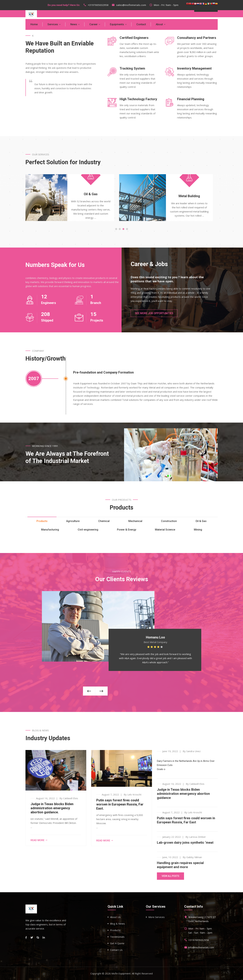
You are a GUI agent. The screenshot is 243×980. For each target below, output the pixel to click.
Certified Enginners (134, 38)
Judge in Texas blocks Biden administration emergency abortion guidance (183, 794)
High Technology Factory (138, 99)
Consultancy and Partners (197, 38)
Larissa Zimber (197, 837)
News (74, 24)
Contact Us (116, 950)
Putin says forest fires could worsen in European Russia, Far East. (120, 804)
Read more (39, 840)
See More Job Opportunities (154, 313)
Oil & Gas (96, 194)
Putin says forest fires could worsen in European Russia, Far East (186, 820)
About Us (115, 917)
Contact (141, 24)
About (159, 24)
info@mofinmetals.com (201, 947)
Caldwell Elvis (71, 798)
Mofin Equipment (121, 973)
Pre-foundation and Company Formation (103, 372)
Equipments (117, 24)
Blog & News (117, 924)
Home (34, 24)
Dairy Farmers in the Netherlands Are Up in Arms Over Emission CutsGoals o (186, 765)
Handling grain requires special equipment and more (180, 865)
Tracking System (132, 68)
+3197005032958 (98, 5)
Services (53, 24)
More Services (156, 917)
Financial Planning (191, 99)
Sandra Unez (193, 751)
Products (115, 930)
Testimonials (117, 937)
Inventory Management (194, 68)
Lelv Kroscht (134, 794)
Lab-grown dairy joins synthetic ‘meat (185, 843)
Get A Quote (117, 943)
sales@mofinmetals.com (131, 5)
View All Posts (170, 876)
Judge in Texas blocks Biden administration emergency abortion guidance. (52, 808)
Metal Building (194, 196)
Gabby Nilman (194, 857)
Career (93, 24)
